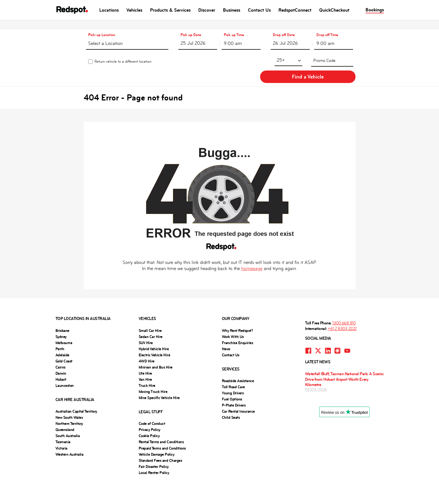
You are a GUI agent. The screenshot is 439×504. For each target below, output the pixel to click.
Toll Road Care (233, 365)
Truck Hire (147, 363)
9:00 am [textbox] (233, 35)
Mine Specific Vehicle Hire (159, 376)
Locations (109, 10)
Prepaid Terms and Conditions (162, 426)
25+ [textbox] (228, 52)
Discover (207, 10)
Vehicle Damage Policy (157, 432)
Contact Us (259, 10)
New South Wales (69, 395)
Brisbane (62, 308)
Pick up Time (234, 26)
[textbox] (127, 36)
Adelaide (62, 333)
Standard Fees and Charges (160, 438)
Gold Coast (64, 339)
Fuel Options (232, 377)
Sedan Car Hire (151, 314)
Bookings (375, 10)
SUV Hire (146, 321)
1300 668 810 (344, 301)
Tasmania (63, 420)
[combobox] (127, 34)
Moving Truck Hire (153, 369)
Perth (60, 327)
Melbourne (64, 321)
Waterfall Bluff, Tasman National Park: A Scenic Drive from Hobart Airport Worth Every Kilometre (344, 357)
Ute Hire (145, 351)
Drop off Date (284, 26)
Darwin (61, 351)
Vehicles (134, 10)
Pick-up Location (101, 26)
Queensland (65, 407)
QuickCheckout (334, 10)
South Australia (68, 414)
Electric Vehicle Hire (154, 333)
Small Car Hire (150, 308)
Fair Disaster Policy (154, 444)
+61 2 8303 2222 (342, 306)
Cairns (60, 345)
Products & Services (170, 10)
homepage (252, 246)
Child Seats (231, 395)
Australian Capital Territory (76, 389)
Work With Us (233, 314)
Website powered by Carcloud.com (220, 484)
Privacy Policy (149, 407)
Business (232, 10)
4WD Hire (147, 339)
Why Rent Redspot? (238, 308)
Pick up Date (191, 26)
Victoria (61, 426)
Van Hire (145, 357)
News (226, 327)
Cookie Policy (149, 414)
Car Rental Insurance (238, 389)
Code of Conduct (152, 401)
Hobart (61, 357)
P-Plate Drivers (234, 383)
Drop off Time (327, 26)
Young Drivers (233, 371)
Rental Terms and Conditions (161, 420)
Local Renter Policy (154, 450)
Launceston (65, 363)
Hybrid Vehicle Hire (154, 327)
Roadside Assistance (238, 359)
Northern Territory (69, 401)
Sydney (61, 314)
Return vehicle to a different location (123, 53)
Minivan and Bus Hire (156, 345)
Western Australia (69, 432)
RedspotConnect (295, 10)
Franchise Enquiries (238, 321)
